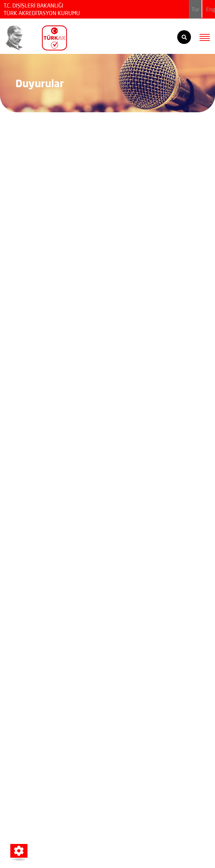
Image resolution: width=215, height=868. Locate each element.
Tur (195, 9)
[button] (19, 851)
